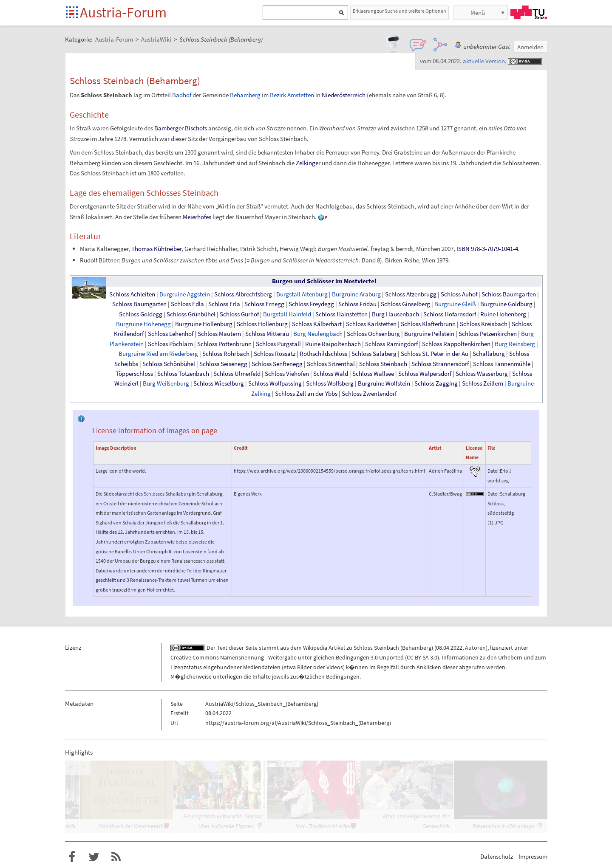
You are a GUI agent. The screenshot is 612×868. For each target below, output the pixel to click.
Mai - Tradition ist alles (323, 826)
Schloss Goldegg (141, 314)
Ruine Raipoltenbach (333, 344)
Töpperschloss (134, 374)
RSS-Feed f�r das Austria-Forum (116, 857)
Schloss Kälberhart (317, 324)
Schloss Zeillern (483, 383)
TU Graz (529, 12)
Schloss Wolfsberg (330, 383)
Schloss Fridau (357, 304)
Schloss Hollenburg (262, 324)
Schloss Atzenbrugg (411, 294)
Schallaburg (489, 354)
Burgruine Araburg (356, 294)
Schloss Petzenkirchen (488, 334)
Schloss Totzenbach (183, 374)
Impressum (533, 856)
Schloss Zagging (436, 383)
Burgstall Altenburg (302, 294)
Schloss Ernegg (264, 304)
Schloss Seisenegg (223, 364)
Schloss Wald (331, 374)
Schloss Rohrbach (226, 354)
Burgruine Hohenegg (143, 324)
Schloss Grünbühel (191, 314)
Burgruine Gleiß (455, 304)
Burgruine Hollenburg (204, 324)
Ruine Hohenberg (503, 314)
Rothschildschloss (323, 354)
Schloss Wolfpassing (275, 383)
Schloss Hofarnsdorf (450, 314)
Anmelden (530, 47)
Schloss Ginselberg (405, 304)
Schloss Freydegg (311, 304)
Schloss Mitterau (267, 334)
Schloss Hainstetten (341, 314)
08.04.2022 (449, 648)
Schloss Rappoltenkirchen (456, 344)
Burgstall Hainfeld (287, 314)
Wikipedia (315, 648)
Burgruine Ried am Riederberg (158, 354)
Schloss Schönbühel (169, 364)
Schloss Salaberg (374, 354)
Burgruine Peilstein (429, 334)
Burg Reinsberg (515, 344)
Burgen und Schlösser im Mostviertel (324, 281)
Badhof (182, 95)
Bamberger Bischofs (181, 128)
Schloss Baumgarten (509, 294)
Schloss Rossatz (275, 354)
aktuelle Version (484, 61)
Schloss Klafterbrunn (428, 324)
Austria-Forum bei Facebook (72, 857)
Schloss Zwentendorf (369, 394)
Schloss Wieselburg (219, 383)
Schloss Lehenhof (171, 334)
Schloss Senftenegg (277, 364)
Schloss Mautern (219, 334)
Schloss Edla (187, 304)
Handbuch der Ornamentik (131, 826)
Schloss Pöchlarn (170, 344)
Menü (478, 13)
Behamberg (245, 95)
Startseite (72, 13)
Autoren (475, 648)
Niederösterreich (344, 95)
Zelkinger (308, 163)
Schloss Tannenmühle (502, 364)
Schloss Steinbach (383, 364)
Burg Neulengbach (318, 334)
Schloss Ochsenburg (373, 334)
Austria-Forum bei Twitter (94, 857)
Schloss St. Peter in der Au (435, 354)
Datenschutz (497, 856)
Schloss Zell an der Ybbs (306, 394)
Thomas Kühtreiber (156, 249)
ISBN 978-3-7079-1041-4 (487, 249)
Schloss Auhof (459, 294)
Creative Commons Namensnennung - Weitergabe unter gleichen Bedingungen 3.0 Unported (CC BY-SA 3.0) (305, 657)
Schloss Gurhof (239, 314)
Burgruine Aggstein (185, 294)
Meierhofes (197, 217)
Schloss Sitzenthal (331, 364)
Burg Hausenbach (395, 314)
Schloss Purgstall (278, 344)
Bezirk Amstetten (292, 95)
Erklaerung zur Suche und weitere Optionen (399, 11)
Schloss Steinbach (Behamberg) (393, 648)
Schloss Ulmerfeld (237, 374)
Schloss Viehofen (287, 374)
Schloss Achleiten (132, 294)
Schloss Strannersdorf (440, 364)
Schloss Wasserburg (482, 374)
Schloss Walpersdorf (425, 374)
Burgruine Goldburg (506, 304)
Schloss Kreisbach (484, 324)
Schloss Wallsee (373, 374)
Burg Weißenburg (166, 383)
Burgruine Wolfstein (384, 383)
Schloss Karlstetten (371, 324)
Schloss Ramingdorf (391, 344)
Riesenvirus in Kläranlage (503, 826)
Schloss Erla (224, 304)
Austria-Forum (123, 12)
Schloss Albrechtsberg (243, 294)
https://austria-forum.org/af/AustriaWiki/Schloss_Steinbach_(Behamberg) (298, 723)
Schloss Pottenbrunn (224, 344)
